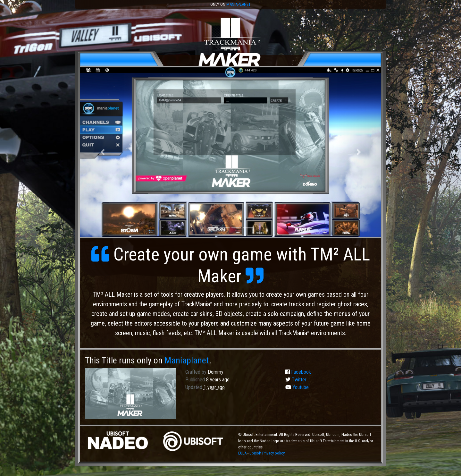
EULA (243, 453)
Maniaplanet (239, 4)
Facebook (298, 372)
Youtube (297, 387)
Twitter (296, 380)
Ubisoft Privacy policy (267, 453)
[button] (102, 152)
